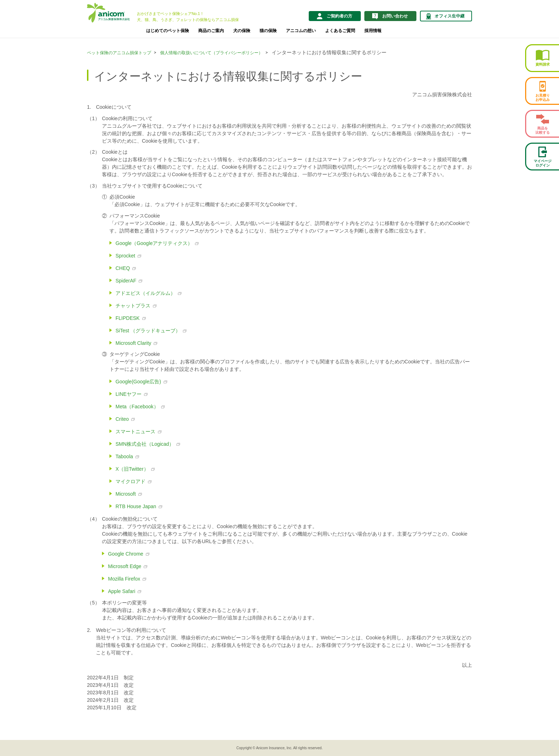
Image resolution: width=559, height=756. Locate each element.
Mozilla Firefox (124, 579)
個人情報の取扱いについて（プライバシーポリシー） (211, 53)
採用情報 (373, 31)
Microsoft (126, 494)
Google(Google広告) (138, 382)
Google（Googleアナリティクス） (154, 243)
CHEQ (123, 268)
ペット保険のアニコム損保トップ (119, 53)
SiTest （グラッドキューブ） (148, 331)
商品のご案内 (211, 31)
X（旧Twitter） (132, 469)
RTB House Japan (136, 506)
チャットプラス (133, 306)
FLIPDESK (128, 318)
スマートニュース (135, 431)
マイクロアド (130, 481)
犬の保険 (242, 31)
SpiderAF (126, 281)
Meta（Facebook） (137, 407)
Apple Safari (122, 591)
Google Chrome (126, 554)
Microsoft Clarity (133, 343)
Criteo (122, 419)
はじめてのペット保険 (168, 31)
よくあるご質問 (340, 31)
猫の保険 (268, 31)
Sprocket (125, 256)
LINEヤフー (129, 394)
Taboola (124, 456)
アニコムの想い (301, 31)
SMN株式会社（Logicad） (145, 444)
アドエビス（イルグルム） (145, 293)
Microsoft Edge (125, 566)
